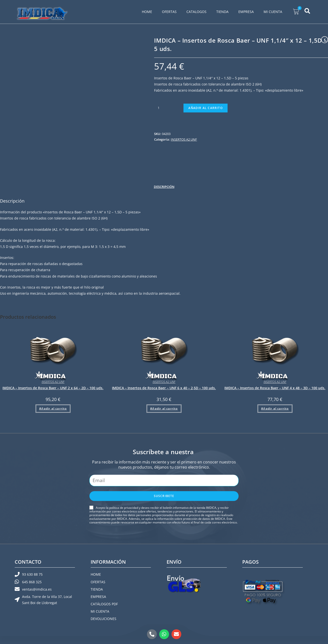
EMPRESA (246, 12)
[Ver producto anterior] (325, 40)
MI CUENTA (273, 12)
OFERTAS (169, 12)
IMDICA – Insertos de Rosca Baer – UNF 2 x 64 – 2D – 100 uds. (53, 388)
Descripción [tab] (164, 187)
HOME (147, 12)
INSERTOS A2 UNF (184, 139)
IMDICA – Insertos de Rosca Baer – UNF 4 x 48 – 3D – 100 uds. (275, 388)
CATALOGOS (196, 12)
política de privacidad (124, 508)
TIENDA (222, 12)
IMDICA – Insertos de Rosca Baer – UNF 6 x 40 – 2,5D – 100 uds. (164, 388)
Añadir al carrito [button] (53, 408)
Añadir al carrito (205, 108)
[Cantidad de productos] (158, 108)
